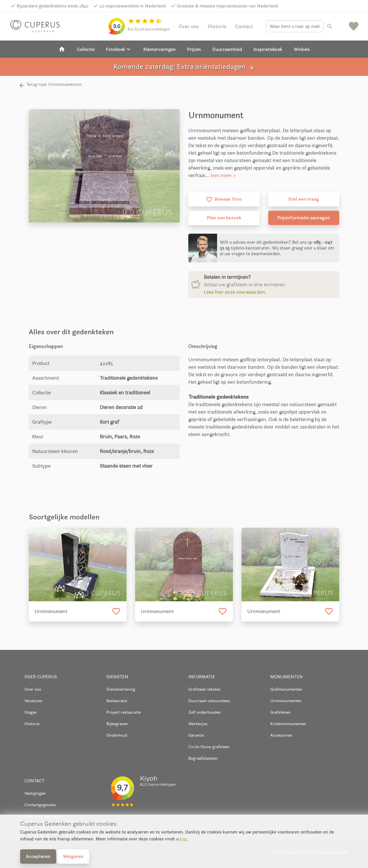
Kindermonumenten (288, 724)
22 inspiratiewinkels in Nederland (133, 6)
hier (183, 839)
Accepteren (38, 856)
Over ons (189, 26)
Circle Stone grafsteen (209, 747)
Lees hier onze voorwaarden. (235, 292)
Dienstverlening (121, 689)
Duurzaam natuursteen (209, 701)
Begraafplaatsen (203, 758)
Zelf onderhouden (205, 712)
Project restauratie (123, 712)
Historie (217, 26)
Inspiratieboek (268, 49)
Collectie (86, 49)
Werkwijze (198, 724)
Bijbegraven (117, 724)
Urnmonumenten (286, 701)
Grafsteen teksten (204, 689)
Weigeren (73, 856)
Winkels (302, 49)
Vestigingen (35, 793)
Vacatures (33, 701)
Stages (31, 712)
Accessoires (281, 735)
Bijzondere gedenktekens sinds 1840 (53, 6)
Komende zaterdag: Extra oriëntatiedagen (184, 67)
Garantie (196, 735)
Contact (244, 26)
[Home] (62, 49)
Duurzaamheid (227, 49)
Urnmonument (51, 611)
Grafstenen (280, 712)
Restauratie (117, 701)
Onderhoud (117, 735)
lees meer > (223, 175)
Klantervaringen (160, 49)
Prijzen (194, 49)
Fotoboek (119, 49)
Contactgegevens (40, 805)
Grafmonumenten (286, 689)
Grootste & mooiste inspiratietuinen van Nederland (227, 6)
